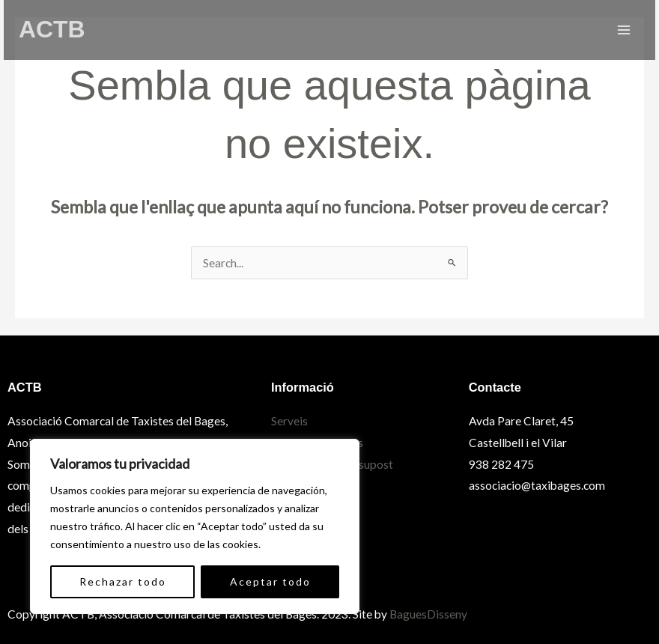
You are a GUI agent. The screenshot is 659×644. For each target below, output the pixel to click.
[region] (195, 526)
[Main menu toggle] (624, 30)
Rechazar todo (123, 581)
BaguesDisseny (428, 614)
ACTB (52, 29)
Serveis (289, 421)
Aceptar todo (270, 581)
